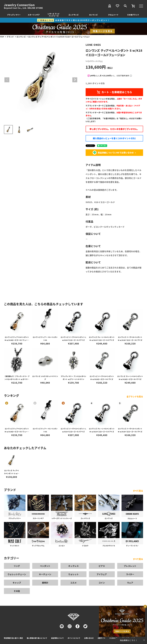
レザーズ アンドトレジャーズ (54, 15)
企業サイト (102, 638)
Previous (7, 80)
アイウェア (102, 574)
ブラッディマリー (14, 15)
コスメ (73, 583)
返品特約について (57, 638)
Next (75, 80)
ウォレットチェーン (17, 574)
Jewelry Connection (19, 5)
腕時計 (45, 583)
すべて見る (138, 491)
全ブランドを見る (135, 396)
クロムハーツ (113, 15)
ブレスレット (130, 566)
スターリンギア (34, 15)
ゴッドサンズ (73, 15)
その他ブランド (133, 15)
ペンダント (45, 566)
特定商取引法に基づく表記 (13, 638)
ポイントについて (74, 638)
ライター (130, 574)
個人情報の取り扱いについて (37, 638)
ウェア (130, 583)
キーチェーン (45, 574)
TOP (2, 37)
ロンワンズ (93, 15)
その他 (17, 591)
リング (17, 566)
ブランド (10, 37)
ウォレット (73, 574)
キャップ (17, 583)
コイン (102, 583)
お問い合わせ (89, 638)
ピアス (102, 566)
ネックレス (73, 566)
